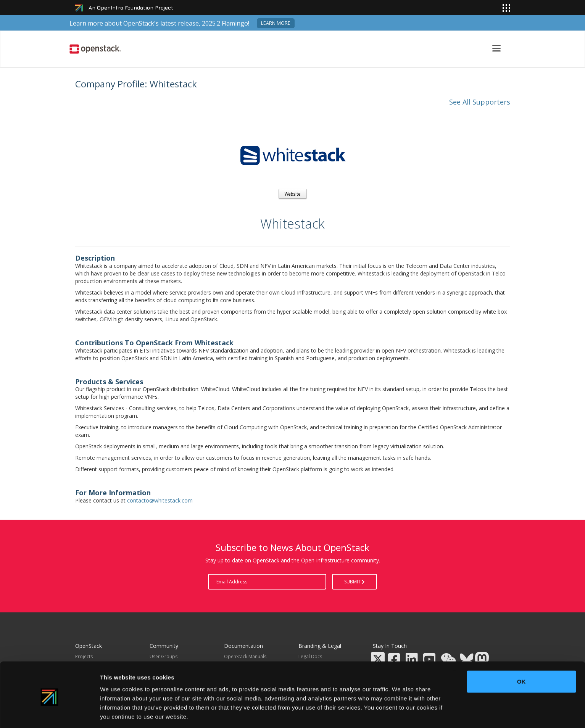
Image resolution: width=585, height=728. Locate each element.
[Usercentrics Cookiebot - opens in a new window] (49, 713)
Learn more (276, 23)
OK (521, 653)
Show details (400, 713)
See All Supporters (480, 102)
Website (293, 194)
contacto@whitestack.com (160, 500)
